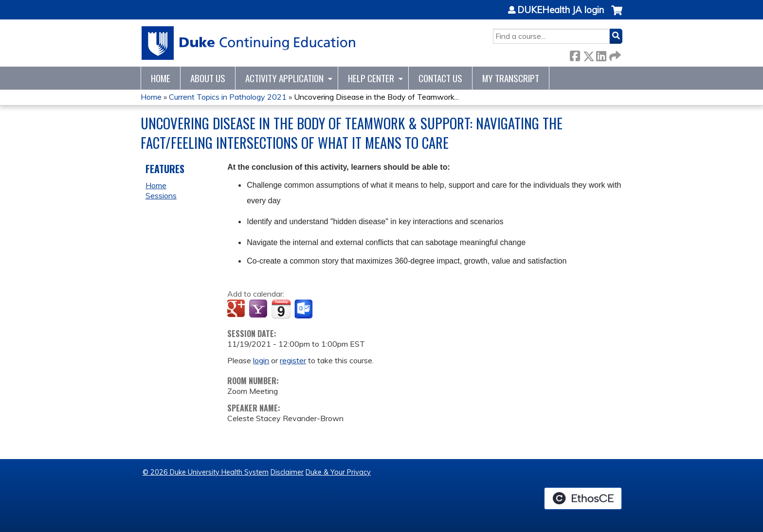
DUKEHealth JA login (561, 10)
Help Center (371, 78)
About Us (208, 78)
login (261, 360)
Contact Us (440, 78)
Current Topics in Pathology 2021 (228, 97)
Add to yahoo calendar (259, 309)
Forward (614, 54)
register (293, 360)
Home (161, 78)
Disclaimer (287, 472)
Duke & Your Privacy (338, 472)
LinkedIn (601, 54)
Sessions (161, 195)
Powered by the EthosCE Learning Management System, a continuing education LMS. (583, 498)
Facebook (575, 54)
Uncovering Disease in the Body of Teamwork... (376, 97)
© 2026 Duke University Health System (206, 472)
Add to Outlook (304, 309)
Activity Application (284, 78)
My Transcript (511, 78)
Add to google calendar (237, 309)
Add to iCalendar (281, 309)
